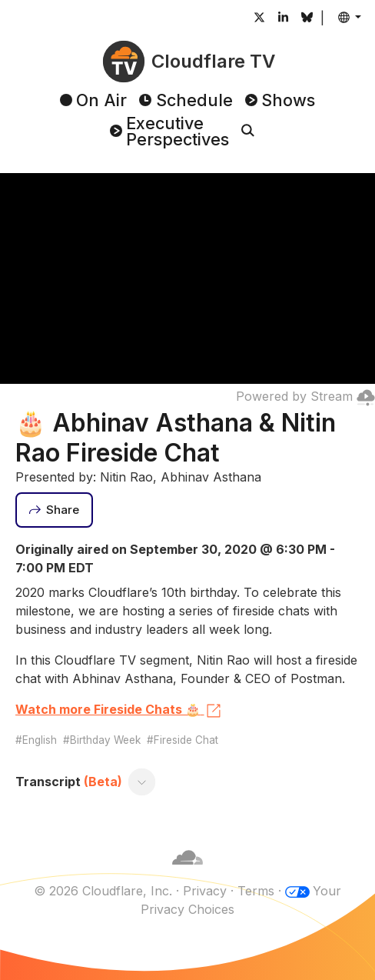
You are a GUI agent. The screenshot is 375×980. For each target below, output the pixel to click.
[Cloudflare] (187, 872)
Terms (256, 891)
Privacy (205, 891)
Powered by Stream (305, 396)
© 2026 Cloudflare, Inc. (103, 891)
